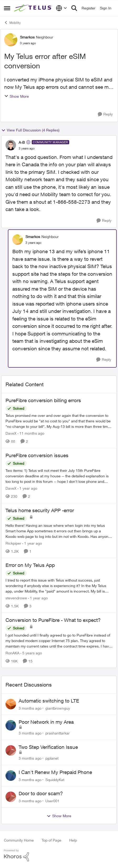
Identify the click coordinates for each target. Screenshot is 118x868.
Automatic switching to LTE (49, 701)
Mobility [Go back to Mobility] (12, 23)
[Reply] (105, 114)
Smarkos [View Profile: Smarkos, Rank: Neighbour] (27, 37)
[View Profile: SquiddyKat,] (11, 776)
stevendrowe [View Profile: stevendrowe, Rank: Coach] (16, 598)
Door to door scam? (41, 793)
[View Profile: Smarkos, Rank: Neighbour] (11, 40)
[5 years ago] (31, 653)
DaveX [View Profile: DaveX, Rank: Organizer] (11, 433)
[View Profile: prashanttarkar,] (11, 725)
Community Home (19, 840)
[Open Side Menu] (7, 8)
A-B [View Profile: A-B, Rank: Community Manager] (22, 142)
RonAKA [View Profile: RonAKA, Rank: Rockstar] (12, 653)
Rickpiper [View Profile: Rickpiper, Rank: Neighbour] (13, 543)
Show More (17, 96)
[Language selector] (61, 8)
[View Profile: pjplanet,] (11, 750)
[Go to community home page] (34, 8)
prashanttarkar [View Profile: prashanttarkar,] (58, 733)
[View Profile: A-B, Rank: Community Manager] (11, 145)
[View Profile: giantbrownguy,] (11, 704)
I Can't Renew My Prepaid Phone (55, 772)
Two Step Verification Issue (48, 747)
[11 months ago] (31, 433)
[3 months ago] (30, 708)
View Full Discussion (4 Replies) (30, 130)
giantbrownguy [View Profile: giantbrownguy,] (58, 708)
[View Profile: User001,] (11, 797)
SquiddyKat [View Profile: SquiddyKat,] (55, 779)
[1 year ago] (27, 488)
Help (73, 840)
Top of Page (52, 840)
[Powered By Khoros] (59, 855)
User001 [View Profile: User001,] (52, 801)
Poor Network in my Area (46, 722)
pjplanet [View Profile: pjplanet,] (52, 758)
